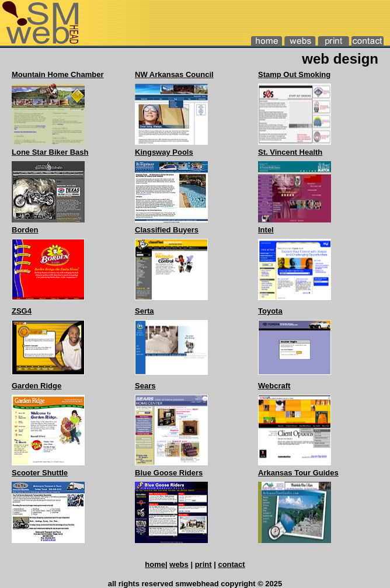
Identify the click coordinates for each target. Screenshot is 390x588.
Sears (145, 386)
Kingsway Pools (164, 152)
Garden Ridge (36, 386)
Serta (144, 311)
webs (179, 564)
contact (231, 564)
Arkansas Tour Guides (298, 473)
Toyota (270, 311)
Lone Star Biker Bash (50, 152)
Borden (25, 230)
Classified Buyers (167, 230)
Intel (266, 230)
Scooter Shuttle (40, 473)
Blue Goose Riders (169, 473)
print (203, 564)
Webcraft (274, 386)
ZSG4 (22, 311)
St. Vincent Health (290, 152)
